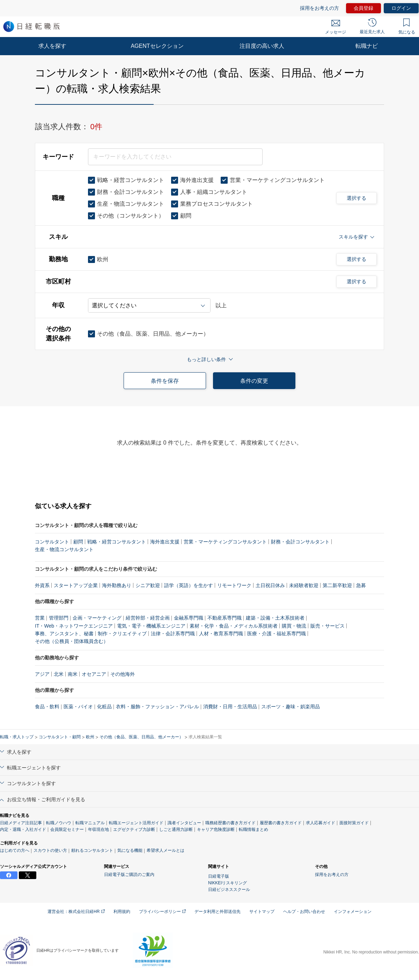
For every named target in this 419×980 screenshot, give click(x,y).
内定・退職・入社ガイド (23, 829)
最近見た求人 (372, 26)
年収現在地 (98, 829)
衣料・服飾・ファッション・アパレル (157, 707)
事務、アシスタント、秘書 (64, 634)
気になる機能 (130, 850)
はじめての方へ (15, 850)
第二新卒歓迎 (337, 585)
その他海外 (123, 674)
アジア (42, 674)
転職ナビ (367, 46)
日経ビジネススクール (229, 890)
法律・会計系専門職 (173, 634)
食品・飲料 (47, 707)
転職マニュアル (90, 823)
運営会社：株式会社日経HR (76, 912)
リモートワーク (234, 585)
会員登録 (363, 8)
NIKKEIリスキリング (227, 883)
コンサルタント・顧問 (60, 737)
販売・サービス (328, 626)
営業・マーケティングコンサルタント (225, 542)
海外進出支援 (165, 542)
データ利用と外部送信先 (218, 912)
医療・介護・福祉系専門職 (277, 634)
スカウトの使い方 (50, 850)
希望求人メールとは (166, 850)
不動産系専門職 (225, 618)
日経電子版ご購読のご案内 (129, 875)
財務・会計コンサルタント (300, 542)
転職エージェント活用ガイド (136, 823)
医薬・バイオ (78, 707)
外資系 (42, 585)
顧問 (78, 542)
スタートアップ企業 (76, 585)
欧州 (90, 737)
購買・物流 (294, 626)
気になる (407, 27)
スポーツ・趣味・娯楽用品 (291, 707)
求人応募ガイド (321, 823)
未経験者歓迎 (304, 585)
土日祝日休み (270, 585)
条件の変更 (254, 381)
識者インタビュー (184, 823)
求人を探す (52, 46)
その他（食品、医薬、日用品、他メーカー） (141, 737)
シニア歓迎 (148, 585)
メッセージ (336, 27)
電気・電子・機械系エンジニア (151, 626)
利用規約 (122, 912)
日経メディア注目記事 (21, 823)
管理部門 (59, 618)
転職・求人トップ (17, 737)
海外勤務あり (117, 585)
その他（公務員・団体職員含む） (72, 641)
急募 (361, 585)
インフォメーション (353, 912)
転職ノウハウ (59, 823)
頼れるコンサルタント (92, 850)
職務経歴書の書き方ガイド (230, 823)
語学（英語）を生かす (189, 585)
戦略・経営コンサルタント (117, 542)
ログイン (401, 8)
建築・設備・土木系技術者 (275, 618)
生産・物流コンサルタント (64, 549)
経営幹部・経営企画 (148, 618)
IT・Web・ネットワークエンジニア (74, 626)
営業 (40, 618)
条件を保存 (165, 381)
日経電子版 (219, 876)
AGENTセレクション (157, 46)
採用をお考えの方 (319, 8)
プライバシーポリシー (162, 912)
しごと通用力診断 (176, 829)
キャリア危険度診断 (216, 829)
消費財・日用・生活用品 (230, 707)
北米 (59, 674)
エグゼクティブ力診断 (134, 829)
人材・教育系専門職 (221, 634)
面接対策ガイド (354, 823)
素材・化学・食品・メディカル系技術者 (234, 626)
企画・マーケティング (97, 618)
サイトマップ (262, 912)
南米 (73, 674)
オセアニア (94, 674)
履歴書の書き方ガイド (281, 823)
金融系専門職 (189, 618)
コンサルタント (52, 542)
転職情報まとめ (253, 829)
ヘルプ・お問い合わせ (304, 912)
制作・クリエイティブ (122, 634)
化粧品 (104, 707)
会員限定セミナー (67, 829)
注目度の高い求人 (262, 46)
